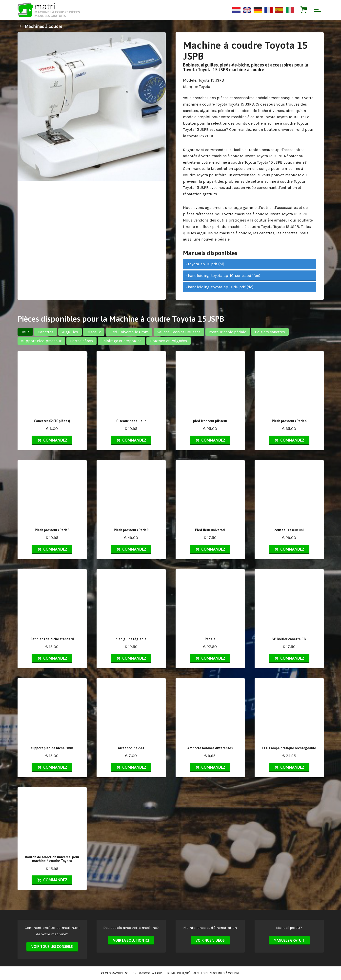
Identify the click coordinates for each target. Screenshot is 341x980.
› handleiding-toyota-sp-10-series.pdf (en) (223, 276)
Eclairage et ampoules (121, 341)
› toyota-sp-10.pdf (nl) (205, 264)
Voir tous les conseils (52, 947)
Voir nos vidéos (210, 940)
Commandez (52, 440)
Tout (25, 332)
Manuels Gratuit (289, 940)
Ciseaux (94, 332)
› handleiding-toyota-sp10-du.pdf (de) (219, 287)
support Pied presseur (41, 341)
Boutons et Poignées (169, 341)
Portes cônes (81, 341)
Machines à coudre (40, 26)
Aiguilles (70, 332)
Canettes (46, 332)
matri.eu (178, 973)
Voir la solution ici (131, 940)
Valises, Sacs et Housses (179, 332)
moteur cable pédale (228, 332)
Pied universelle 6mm (129, 332)
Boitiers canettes (270, 332)
